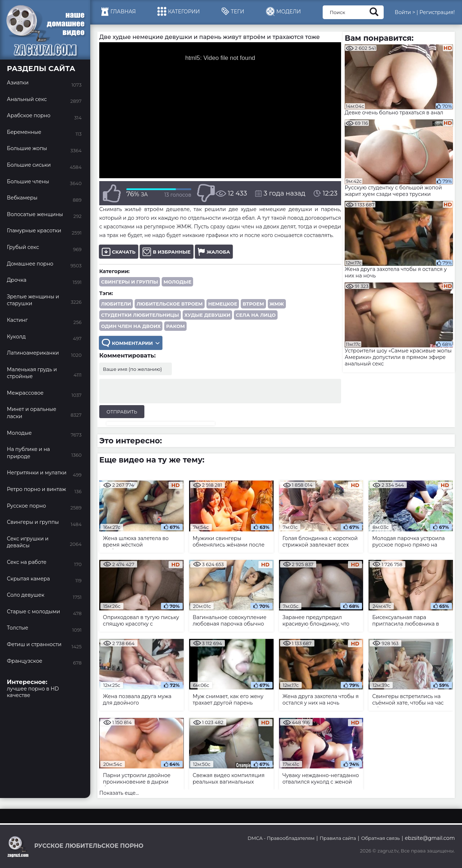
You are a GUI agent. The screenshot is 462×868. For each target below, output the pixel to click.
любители (116, 304)
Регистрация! (437, 12)
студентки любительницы (140, 315)
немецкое (223, 304)
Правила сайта (338, 838)
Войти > (405, 12)
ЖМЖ (277, 304)
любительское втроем (169, 304)
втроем (253, 304)
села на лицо (256, 315)
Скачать (119, 252)
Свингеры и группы (130, 282)
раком (175, 326)
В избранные (167, 252)
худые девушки (207, 315)
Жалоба (214, 252)
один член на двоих (131, 326)
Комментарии (131, 343)
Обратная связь (380, 838)
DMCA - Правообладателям (281, 838)
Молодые (177, 282)
